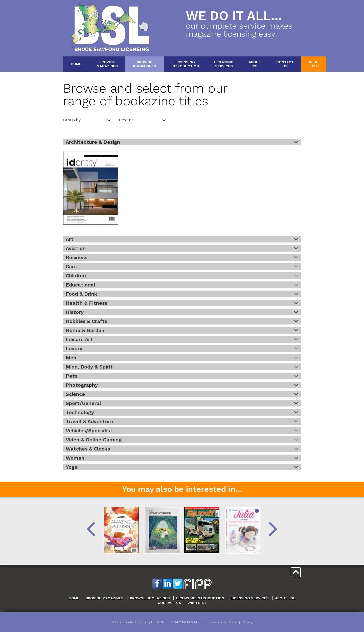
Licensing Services (250, 598)
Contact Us (169, 603)
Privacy (248, 622)
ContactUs (285, 64)
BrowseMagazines (107, 64)
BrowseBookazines (145, 64)
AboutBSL (255, 64)
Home (76, 64)
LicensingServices (224, 64)
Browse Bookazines (150, 598)
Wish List (197, 603)
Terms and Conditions (221, 622)
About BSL (285, 598)
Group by (87, 120)
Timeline (142, 120)
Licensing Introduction (200, 598)
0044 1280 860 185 (185, 622)
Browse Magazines (105, 598)
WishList (314, 64)
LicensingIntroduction (185, 64)
